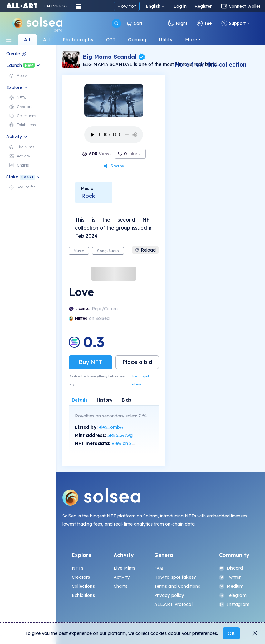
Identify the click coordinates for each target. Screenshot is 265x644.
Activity (122, 577)
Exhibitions (83, 595)
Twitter (230, 577)
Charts (120, 586)
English (153, 6)
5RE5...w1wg (120, 435)
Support (233, 23)
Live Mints (124, 568)
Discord (231, 568)
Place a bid (137, 362)
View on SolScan (129, 443)
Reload (145, 250)
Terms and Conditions (177, 586)
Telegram (233, 595)
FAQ (159, 568)
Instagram (234, 604)
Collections (83, 586)
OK (231, 633)
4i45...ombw (111, 427)
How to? (127, 6)
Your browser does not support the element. (114, 135)
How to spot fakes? (140, 380)
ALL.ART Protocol (173, 604)
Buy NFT (90, 362)
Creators (81, 577)
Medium (231, 586)
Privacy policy (169, 595)
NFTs (78, 568)
